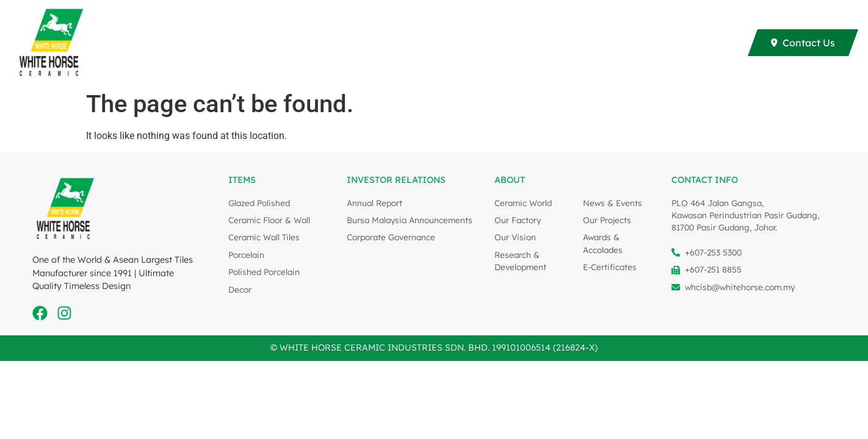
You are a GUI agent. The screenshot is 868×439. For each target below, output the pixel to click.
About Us (702, 43)
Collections (245, 43)
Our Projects (412, 43)
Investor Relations (606, 43)
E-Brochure (330, 43)
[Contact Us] (803, 43)
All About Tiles (499, 43)
